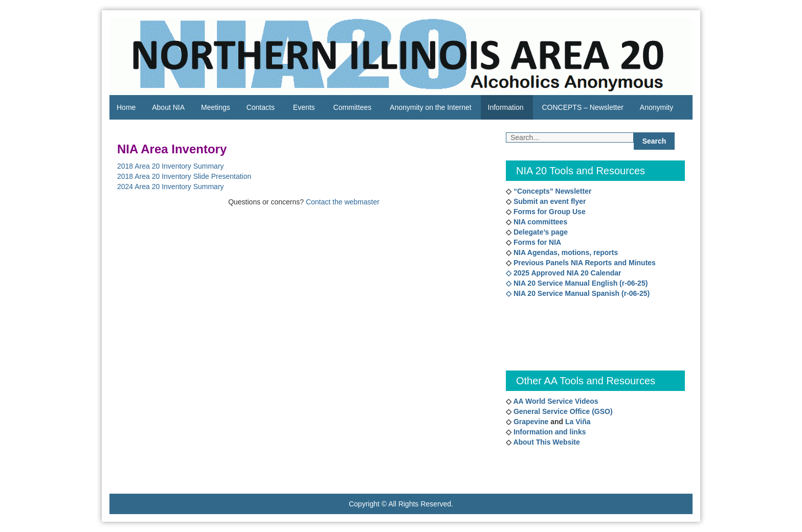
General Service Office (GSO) (563, 411)
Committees (353, 107)
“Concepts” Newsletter (551, 191)
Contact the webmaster (343, 202)
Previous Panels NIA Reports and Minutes (584, 263)
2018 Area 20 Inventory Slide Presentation (184, 176)
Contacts (261, 107)
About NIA (168, 107)
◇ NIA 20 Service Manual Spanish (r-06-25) (578, 293)
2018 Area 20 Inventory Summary (171, 166)
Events (304, 107)
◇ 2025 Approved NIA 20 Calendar (563, 273)
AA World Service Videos (555, 401)
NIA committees (539, 222)
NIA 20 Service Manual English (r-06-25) (581, 283)
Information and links (549, 432)
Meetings (216, 107)
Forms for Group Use (549, 212)
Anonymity (656, 107)
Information (506, 107)
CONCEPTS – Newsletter (582, 107)
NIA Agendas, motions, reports (565, 252)
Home (126, 107)
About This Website (546, 442)
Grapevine (530, 422)
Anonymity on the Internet (431, 107)
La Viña (578, 422)
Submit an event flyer (549, 201)
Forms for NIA (536, 242)
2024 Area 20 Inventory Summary (171, 187)
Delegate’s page (540, 232)
